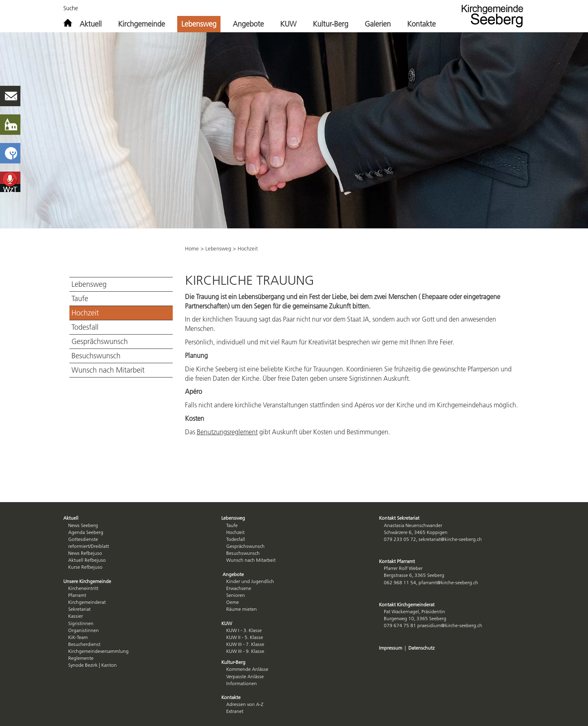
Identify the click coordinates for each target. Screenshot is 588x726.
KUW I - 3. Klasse (244, 630)
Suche (71, 8)
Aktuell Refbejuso (87, 560)
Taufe (80, 299)
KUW (288, 24)
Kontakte (421, 24)
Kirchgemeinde (141, 24)
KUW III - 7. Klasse (245, 644)
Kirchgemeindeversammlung (98, 651)
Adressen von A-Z (245, 704)
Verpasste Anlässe (245, 676)
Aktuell (91, 24)
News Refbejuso (85, 553)
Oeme (233, 602)
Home (192, 248)
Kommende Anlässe (247, 669)
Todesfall (85, 327)
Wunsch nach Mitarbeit (108, 370)
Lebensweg (199, 24)
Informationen (242, 683)
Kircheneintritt (83, 588)
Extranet (235, 711)
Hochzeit (85, 313)
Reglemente (81, 658)
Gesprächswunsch (100, 342)
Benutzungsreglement (227, 432)
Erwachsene (239, 588)
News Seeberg (83, 525)
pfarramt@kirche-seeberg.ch (448, 582)
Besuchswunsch (96, 356)
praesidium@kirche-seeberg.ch (450, 625)
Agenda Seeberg (86, 532)
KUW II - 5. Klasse (245, 637)
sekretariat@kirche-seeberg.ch (450, 539)
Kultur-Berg (331, 24)
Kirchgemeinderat (87, 602)
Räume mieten (242, 609)
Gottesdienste (83, 539)
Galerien (378, 24)
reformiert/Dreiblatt (89, 546)
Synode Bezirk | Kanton (92, 665)
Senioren (236, 595)
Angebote (248, 24)
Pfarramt (77, 595)
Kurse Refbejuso (85, 567)
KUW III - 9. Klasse (245, 651)
